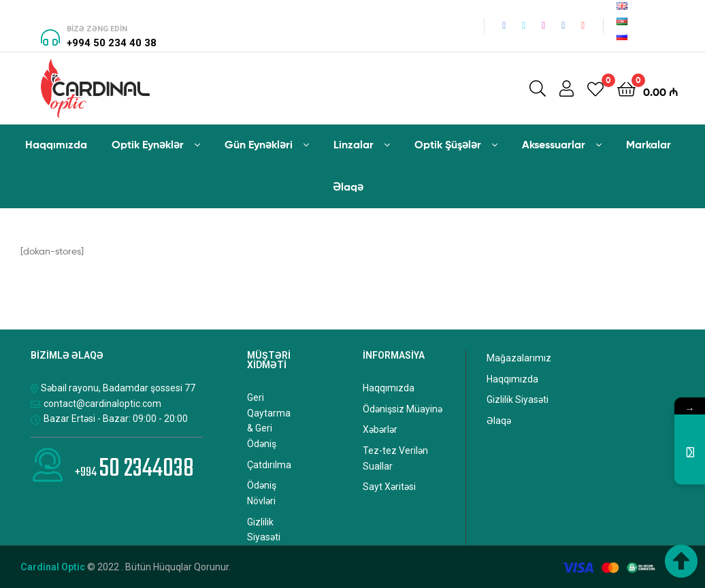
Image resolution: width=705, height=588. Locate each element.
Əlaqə (348, 186)
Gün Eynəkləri (259, 144)
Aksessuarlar (554, 144)
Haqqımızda (56, 144)
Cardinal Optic (53, 567)
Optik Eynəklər (148, 144)
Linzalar (354, 144)
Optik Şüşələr (448, 144)
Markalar (649, 144)
